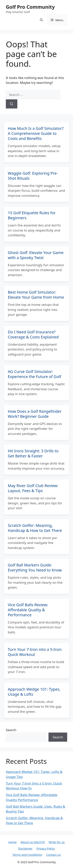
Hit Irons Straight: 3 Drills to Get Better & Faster (33, 453)
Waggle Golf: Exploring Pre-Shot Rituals (33, 176)
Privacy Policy (46, 848)
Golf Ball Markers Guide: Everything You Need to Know (35, 568)
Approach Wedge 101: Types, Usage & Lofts (34, 692)
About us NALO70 (33, 842)
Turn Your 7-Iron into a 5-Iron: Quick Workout (35, 652)
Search (11, 730)
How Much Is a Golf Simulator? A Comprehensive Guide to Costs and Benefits (36, 133)
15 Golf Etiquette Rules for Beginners (32, 215)
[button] (41, 20)
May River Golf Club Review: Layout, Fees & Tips (33, 488)
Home (13, 842)
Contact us (53, 855)
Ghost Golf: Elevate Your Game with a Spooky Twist (36, 255)
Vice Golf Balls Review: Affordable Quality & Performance (28, 610)
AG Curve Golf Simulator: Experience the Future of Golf (34, 374)
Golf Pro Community (30, 7)
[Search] (12, 104)
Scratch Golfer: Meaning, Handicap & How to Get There (35, 528)
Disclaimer (25, 848)
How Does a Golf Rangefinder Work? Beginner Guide (35, 414)
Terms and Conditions (27, 855)
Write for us (57, 842)
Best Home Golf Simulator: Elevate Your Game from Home (36, 295)
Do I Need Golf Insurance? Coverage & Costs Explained (33, 334)
